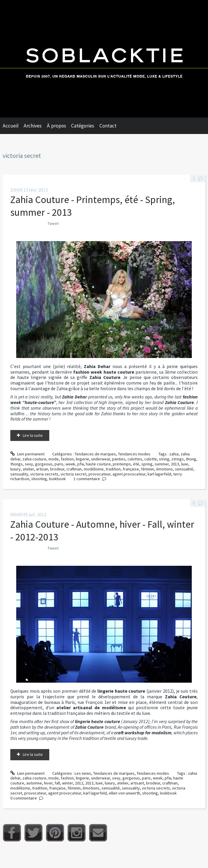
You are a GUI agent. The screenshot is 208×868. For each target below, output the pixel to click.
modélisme (94, 469)
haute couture (98, 464)
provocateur (99, 474)
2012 (79, 783)
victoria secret (73, 474)
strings (178, 459)
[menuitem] (13, 126)
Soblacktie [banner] (104, 59)
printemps (122, 464)
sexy (29, 464)
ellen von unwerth (125, 793)
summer (162, 464)
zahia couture (34, 459)
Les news (83, 773)
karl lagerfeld (159, 474)
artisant (137, 783)
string (164, 459)
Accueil (11, 126)
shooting (39, 479)
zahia (174, 454)
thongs (17, 464)
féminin (148, 469)
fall (57, 783)
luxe (185, 464)
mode (54, 459)
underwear (101, 459)
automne (34, 783)
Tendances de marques (95, 454)
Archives (33, 126)
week (70, 464)
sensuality (19, 474)
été (136, 464)
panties (119, 459)
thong (191, 459)
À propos (56, 126)
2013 (175, 464)
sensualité (184, 469)
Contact (108, 126)
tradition (113, 469)
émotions (164, 469)
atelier (28, 469)
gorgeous (44, 464)
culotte (151, 459)
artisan (42, 469)
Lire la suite (33, 435)
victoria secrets (44, 474)
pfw (81, 464)
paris (59, 464)
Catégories (83, 126)
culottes (135, 459)
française (131, 469)
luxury (15, 469)
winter (67, 783)
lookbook (57, 479)
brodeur (57, 469)
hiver (48, 783)
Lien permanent (27, 454)
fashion (67, 459)
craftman (74, 469)
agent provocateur (129, 474)
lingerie (82, 459)
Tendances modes (134, 454)
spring (147, 464)
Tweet (53, 223)
